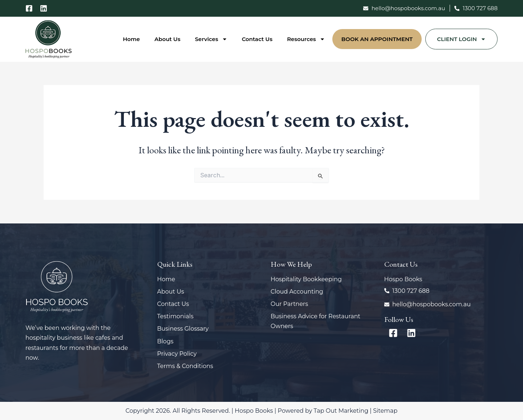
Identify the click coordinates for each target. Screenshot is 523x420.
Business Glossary (183, 329)
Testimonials (175, 316)
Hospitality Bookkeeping (306, 279)
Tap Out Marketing (341, 411)
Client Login (461, 39)
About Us (167, 39)
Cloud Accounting (297, 292)
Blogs (165, 341)
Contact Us (257, 39)
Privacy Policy (177, 354)
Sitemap (385, 411)
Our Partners (289, 304)
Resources (306, 39)
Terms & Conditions (185, 366)
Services (211, 39)
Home (131, 39)
